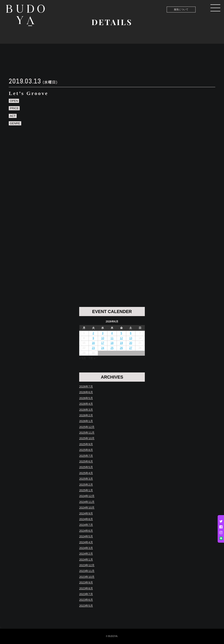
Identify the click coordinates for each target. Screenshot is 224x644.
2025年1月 (86, 490)
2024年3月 (86, 548)
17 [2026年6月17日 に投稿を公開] (103, 343)
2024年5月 (86, 536)
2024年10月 (87, 508)
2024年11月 (87, 502)
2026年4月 (86, 404)
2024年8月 (86, 519)
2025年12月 (87, 427)
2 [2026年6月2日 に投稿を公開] (93, 333)
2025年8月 (86, 450)
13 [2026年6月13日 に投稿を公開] (131, 338)
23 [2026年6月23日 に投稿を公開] (93, 348)
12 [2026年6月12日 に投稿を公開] (121, 338)
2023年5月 (86, 606)
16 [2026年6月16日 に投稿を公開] (93, 343)
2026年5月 (86, 398)
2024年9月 (86, 513)
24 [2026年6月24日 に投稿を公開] (103, 348)
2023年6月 (86, 600)
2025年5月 (86, 467)
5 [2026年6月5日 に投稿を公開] (121, 333)
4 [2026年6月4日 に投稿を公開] (112, 333)
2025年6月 (86, 461)
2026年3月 (86, 410)
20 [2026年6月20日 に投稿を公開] (131, 343)
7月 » (92, 358)
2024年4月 (86, 542)
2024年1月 (86, 560)
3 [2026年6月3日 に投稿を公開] (103, 333)
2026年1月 (86, 421)
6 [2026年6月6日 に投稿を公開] (131, 333)
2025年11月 (87, 433)
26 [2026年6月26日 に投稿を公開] (121, 348)
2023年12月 (87, 565)
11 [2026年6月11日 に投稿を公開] (112, 338)
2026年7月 (86, 387)
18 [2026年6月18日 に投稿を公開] (112, 343)
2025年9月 (86, 444)
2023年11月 (87, 571)
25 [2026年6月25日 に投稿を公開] (112, 348)
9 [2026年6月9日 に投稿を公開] (93, 338)
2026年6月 (86, 392)
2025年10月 (87, 438)
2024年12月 (87, 496)
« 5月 (83, 358)
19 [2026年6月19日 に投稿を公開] (121, 343)
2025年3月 (86, 479)
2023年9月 (86, 583)
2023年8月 (86, 588)
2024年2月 (86, 554)
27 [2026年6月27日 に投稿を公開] (131, 348)
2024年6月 (86, 531)
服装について (181, 9)
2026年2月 (86, 415)
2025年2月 (86, 485)
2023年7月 (86, 594)
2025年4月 (86, 473)
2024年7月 (86, 525)
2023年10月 (87, 577)
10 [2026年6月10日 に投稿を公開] (103, 338)
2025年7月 (86, 456)
